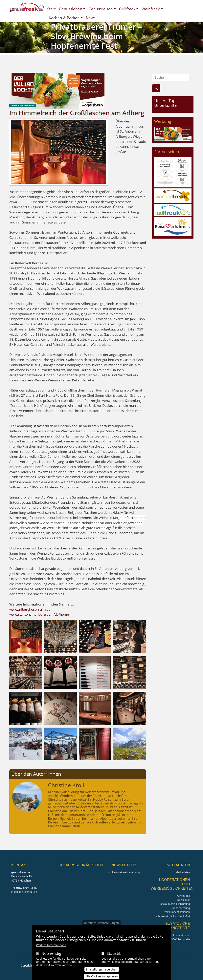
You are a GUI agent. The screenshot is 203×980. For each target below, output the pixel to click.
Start (51, 9)
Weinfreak (151, 9)
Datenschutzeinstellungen (101, 925)
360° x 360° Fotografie (176, 939)
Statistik (114, 956)
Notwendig (51, 956)
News (91, 18)
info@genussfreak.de (24, 892)
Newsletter (183, 900)
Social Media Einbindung (175, 904)
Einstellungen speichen (102, 972)
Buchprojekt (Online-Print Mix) (172, 916)
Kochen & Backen (64, 18)
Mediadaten (183, 873)
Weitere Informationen (51, 948)
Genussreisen (101, 9)
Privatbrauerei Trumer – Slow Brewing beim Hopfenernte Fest (96, 36)
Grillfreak (127, 9)
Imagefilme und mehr (177, 935)
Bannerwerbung (180, 908)
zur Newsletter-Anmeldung (124, 873)
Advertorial (183, 896)
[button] (26, 636)
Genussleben (71, 9)
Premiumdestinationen (176, 912)
